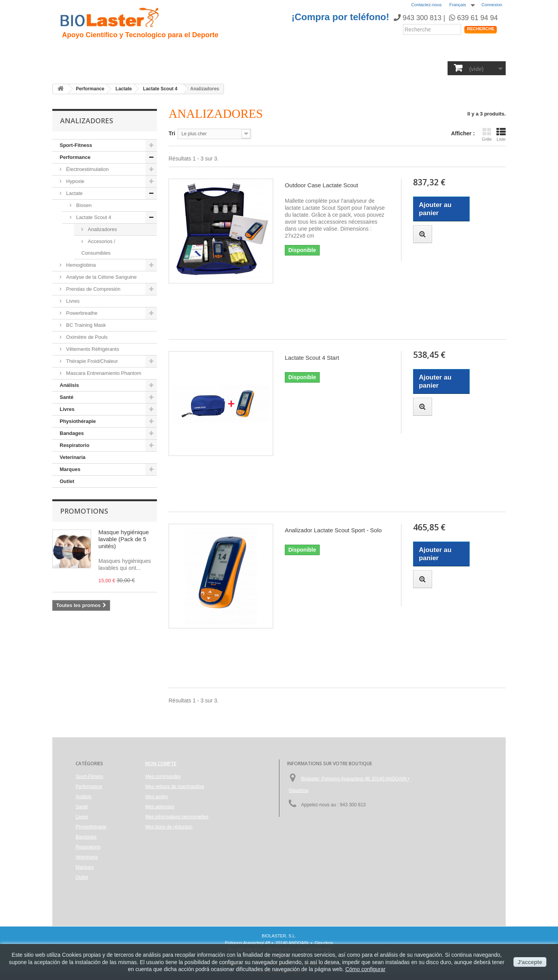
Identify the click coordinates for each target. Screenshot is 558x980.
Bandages (309, 68)
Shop (478, 52)
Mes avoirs (157, 797)
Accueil (73, 51)
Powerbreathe (81, 313)
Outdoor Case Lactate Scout (321, 185)
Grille (487, 134)
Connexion (492, 5)
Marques (430, 68)
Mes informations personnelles (177, 817)
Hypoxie (75, 181)
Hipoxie (150, 51)
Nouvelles (317, 51)
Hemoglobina (80, 265)
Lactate (74, 193)
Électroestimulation (87, 169)
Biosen (83, 205)
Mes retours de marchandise (175, 787)
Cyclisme (234, 51)
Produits (378, 51)
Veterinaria (393, 68)
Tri (172, 133)
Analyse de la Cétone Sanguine (101, 277)
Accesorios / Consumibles (98, 247)
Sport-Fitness (82, 68)
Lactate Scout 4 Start (312, 358)
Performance (275, 51)
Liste (501, 134)
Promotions (84, 511)
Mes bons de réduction (169, 827)
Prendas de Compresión (93, 289)
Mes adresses (160, 807)
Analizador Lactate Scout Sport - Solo (333, 530)
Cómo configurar (365, 969)
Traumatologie (190, 51)
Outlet (67, 481)
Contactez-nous (426, 5)
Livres (223, 68)
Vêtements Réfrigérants (92, 349)
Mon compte (161, 763)
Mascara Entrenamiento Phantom (103, 373)
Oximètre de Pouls (86, 337)
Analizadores (102, 229)
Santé (165, 68)
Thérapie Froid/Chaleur (91, 361)
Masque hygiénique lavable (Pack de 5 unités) (124, 539)
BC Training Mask (85, 325)
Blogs (349, 51)
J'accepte (530, 962)
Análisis (194, 68)
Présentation (111, 51)
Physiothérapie (263, 68)
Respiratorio (350, 68)
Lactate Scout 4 (93, 217)
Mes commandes (163, 776)
